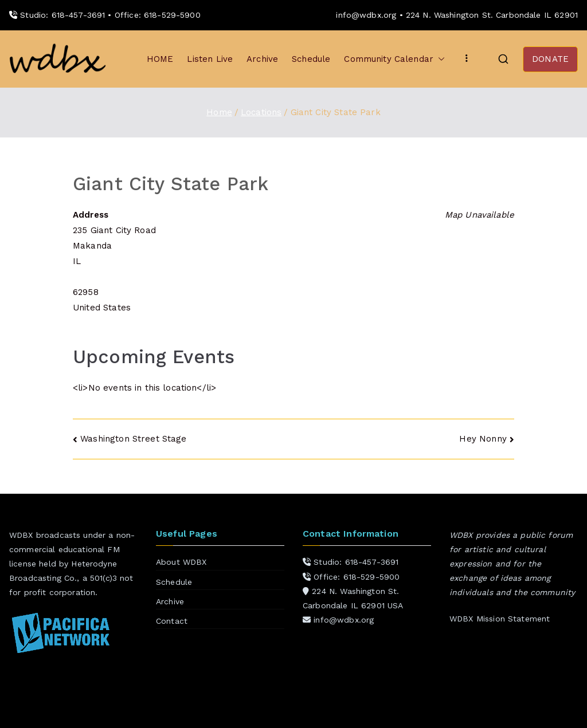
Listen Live (210, 59)
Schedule (311, 59)
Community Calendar (394, 59)
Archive (262, 59)
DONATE (550, 59)
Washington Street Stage (133, 439)
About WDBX (181, 562)
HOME (160, 59)
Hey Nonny (483, 439)
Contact (172, 621)
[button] (439, 59)
